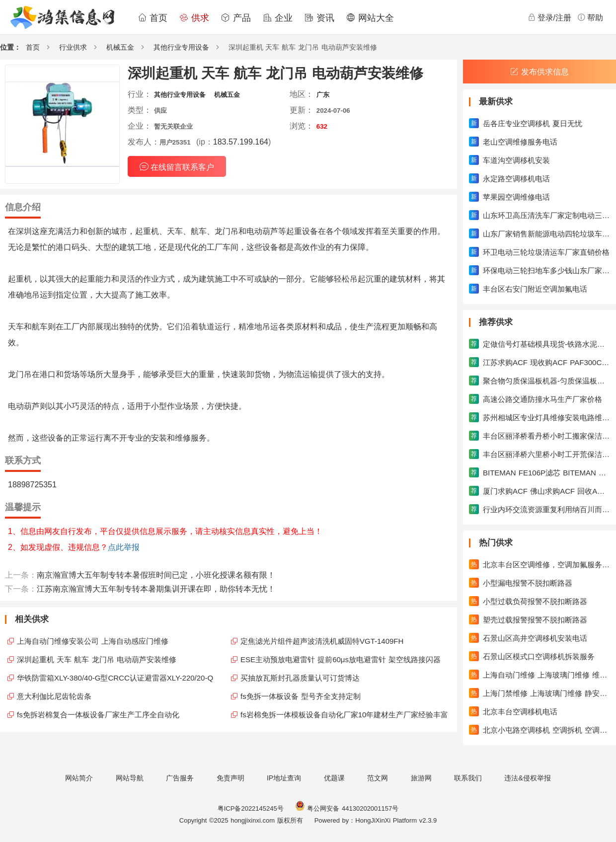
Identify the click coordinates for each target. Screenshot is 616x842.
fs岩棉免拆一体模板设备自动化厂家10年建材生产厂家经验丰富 (344, 715)
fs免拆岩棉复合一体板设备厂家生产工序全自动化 (98, 715)
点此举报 (124, 547)
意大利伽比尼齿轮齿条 (54, 696)
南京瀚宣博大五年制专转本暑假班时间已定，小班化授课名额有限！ (156, 575)
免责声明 (231, 778)
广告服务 (180, 778)
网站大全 (370, 18)
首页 (153, 18)
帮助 (590, 17)
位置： (10, 47)
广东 (323, 95)
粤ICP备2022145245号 (251, 808)
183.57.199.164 (241, 142)
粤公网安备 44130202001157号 (347, 808)
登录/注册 (549, 17)
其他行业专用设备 (181, 47)
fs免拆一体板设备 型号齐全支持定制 (301, 696)
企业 (278, 18)
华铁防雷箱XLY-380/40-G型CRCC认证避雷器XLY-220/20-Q (115, 678)
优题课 (334, 778)
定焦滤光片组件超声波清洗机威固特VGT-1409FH (322, 641)
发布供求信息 (539, 72)
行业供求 (73, 47)
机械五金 (120, 47)
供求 (194, 18)
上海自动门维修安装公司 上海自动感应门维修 (93, 641)
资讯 (319, 18)
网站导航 (130, 778)
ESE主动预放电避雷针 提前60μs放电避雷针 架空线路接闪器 (341, 659)
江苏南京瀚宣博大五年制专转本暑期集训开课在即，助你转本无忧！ (156, 589)
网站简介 (79, 778)
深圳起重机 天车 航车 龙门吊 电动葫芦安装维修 (97, 659)
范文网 (378, 778)
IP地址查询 (284, 778)
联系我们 (468, 778)
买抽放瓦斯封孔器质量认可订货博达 (300, 678)
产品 (236, 18)
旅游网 (421, 778)
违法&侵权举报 (527, 778)
